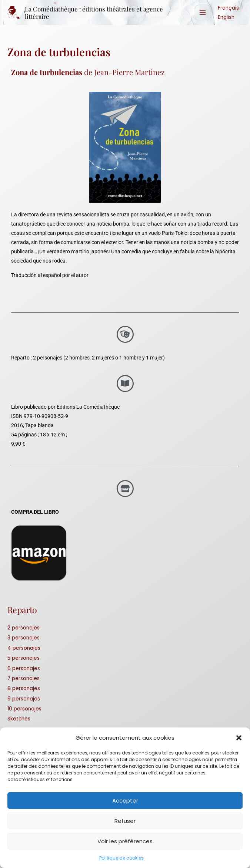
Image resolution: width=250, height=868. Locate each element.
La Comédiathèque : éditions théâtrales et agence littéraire (99, 13)
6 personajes (24, 669)
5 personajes (24, 659)
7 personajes (24, 680)
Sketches (19, 720)
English (226, 18)
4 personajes (24, 649)
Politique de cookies (121, 858)
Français (228, 8)
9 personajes (24, 700)
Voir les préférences (125, 841)
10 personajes (24, 710)
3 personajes (24, 639)
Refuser (125, 821)
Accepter (125, 801)
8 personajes (24, 690)
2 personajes (24, 629)
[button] (239, 738)
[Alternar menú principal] (203, 13)
